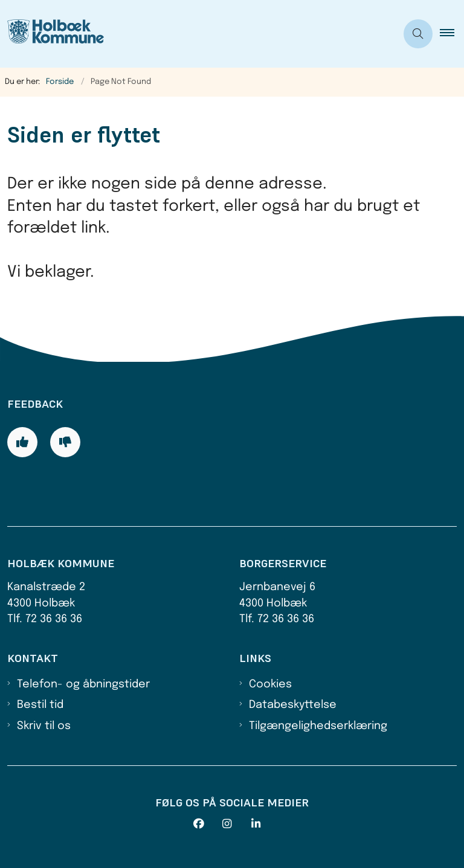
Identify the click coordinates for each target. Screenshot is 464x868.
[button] (452, 34)
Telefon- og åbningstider (83, 684)
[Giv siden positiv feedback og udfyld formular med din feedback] (22, 442)
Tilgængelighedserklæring (318, 726)
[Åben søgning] (418, 34)
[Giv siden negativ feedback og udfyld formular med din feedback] (65, 442)
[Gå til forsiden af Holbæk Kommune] (193, 34)
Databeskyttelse (293, 705)
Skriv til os (44, 726)
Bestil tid (40, 705)
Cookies (270, 684)
